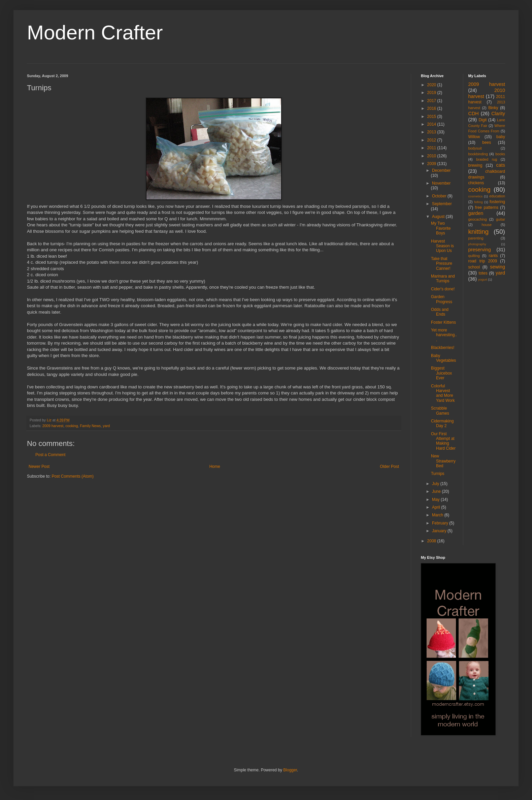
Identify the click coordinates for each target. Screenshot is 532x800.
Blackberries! (443, 348)
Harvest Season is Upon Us (442, 246)
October (440, 196)
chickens (476, 183)
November (441, 183)
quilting (474, 256)
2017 (432, 101)
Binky (493, 108)
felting (478, 202)
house (487, 225)
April (437, 507)
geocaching (478, 219)
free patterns (487, 207)
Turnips (438, 474)
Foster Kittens (443, 322)
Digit (483, 120)
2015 (432, 117)
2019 (432, 93)
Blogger (290, 770)
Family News (90, 426)
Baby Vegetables (443, 358)
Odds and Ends (440, 312)
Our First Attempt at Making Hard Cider (443, 441)
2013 (432, 132)
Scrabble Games (440, 411)
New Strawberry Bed (443, 461)
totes (483, 273)
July (436, 484)
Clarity (498, 114)
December (441, 170)
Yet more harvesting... (444, 335)
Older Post (389, 467)
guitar (501, 219)
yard (106, 426)
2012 (432, 140)
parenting (476, 238)
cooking (72, 426)
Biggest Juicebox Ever (441, 373)
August (439, 217)
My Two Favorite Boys (441, 228)
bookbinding (478, 154)
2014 (432, 124)
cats (501, 165)
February (441, 523)
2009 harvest (53, 426)
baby (501, 137)
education (497, 196)
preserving (480, 250)
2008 (432, 541)
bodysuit (475, 148)
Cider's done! (443, 289)
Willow (474, 137)
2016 (432, 108)
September (442, 204)
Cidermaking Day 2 (442, 423)
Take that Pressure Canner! (442, 264)
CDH (474, 114)
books (500, 154)
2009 (432, 164)
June (437, 491)
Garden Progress (442, 299)
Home (215, 467)
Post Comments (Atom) (73, 476)
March (438, 515)
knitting (479, 232)
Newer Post (39, 467)
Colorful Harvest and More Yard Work (443, 393)
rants (493, 256)
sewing (497, 267)
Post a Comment (50, 455)
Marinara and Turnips (443, 279)
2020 (432, 85)
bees (487, 142)
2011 (432, 148)
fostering (497, 202)
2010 (432, 156)
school (474, 267)
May (436, 500)
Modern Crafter (95, 33)
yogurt (483, 279)
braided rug (487, 159)
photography (477, 244)
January (440, 531)
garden (476, 213)
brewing (475, 165)
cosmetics (476, 196)
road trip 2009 (483, 261)
